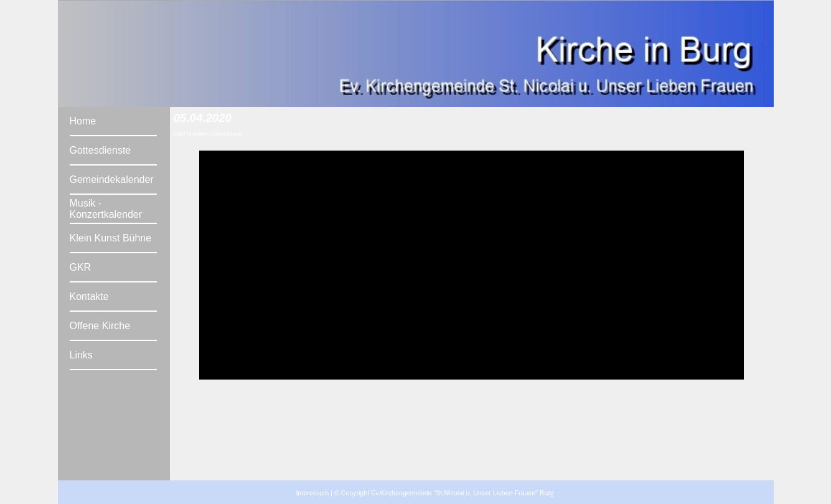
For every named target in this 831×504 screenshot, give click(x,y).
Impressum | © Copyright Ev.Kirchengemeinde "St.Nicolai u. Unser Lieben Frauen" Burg (425, 493)
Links (81, 355)
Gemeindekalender (112, 180)
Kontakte (89, 296)
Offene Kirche (100, 326)
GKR (81, 267)
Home (83, 121)
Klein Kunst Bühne (111, 238)
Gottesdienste (101, 150)
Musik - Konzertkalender (106, 209)
